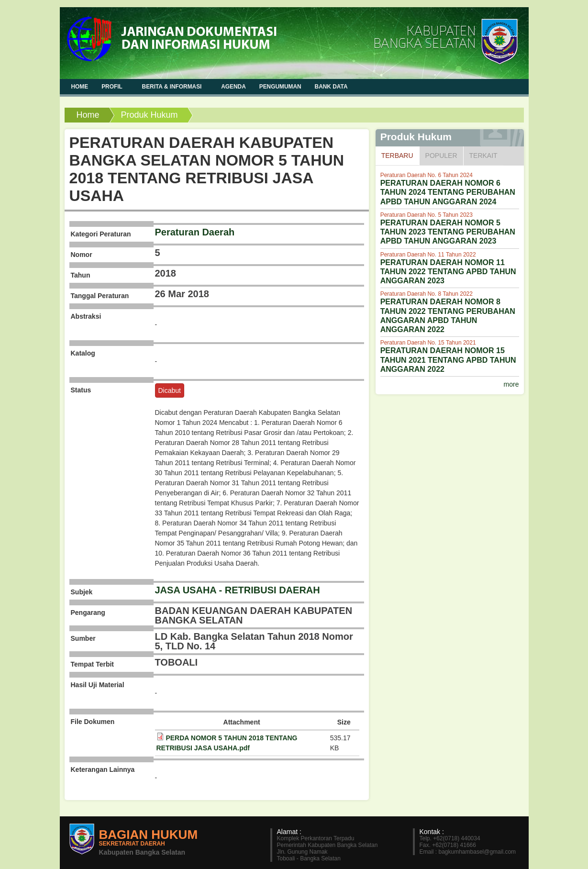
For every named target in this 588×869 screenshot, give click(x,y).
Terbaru (400, 155)
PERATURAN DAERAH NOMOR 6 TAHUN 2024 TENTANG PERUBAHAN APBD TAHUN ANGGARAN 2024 (448, 192)
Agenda (233, 87)
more (511, 384)
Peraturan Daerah (195, 232)
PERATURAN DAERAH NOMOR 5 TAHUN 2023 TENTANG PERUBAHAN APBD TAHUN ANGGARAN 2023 (448, 232)
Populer (441, 156)
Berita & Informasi (173, 86)
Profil (113, 86)
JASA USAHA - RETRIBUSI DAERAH (238, 590)
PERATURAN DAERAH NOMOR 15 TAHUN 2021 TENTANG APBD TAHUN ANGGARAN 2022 (448, 360)
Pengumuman (280, 87)
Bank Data (331, 87)
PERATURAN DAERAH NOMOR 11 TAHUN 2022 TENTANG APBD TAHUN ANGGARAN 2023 (448, 272)
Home (88, 115)
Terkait (483, 156)
